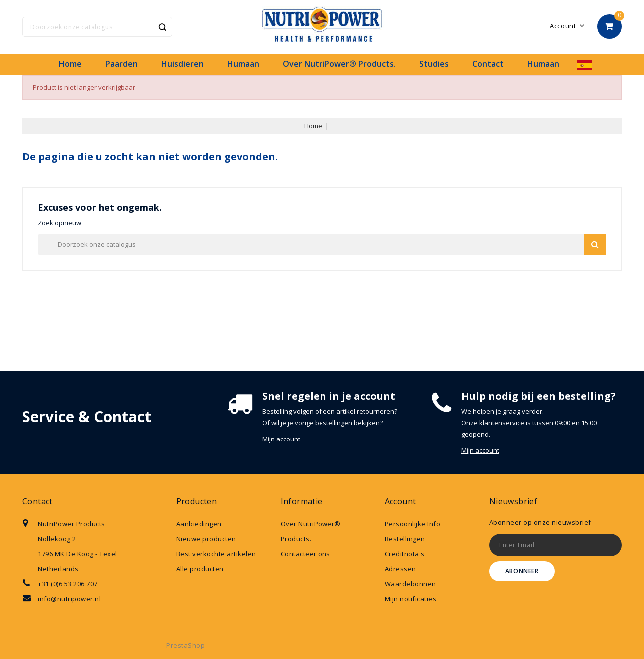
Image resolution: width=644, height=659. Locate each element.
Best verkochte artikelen (216, 554)
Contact (488, 64)
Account (401, 501)
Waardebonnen (411, 584)
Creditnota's (405, 554)
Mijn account (281, 439)
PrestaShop (185, 645)
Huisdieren (182, 64)
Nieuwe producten (206, 539)
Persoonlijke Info (413, 524)
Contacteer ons (306, 554)
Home (70, 64)
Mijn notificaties (411, 599)
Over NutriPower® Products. (339, 64)
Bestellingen (405, 539)
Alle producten (200, 569)
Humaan (243, 64)
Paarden (122, 64)
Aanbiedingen (199, 524)
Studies (434, 64)
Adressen (401, 569)
